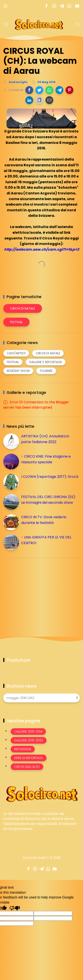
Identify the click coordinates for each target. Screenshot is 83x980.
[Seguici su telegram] (62, 6)
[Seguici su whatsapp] (69, 6)
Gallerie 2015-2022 (29, 740)
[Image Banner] (41, 794)
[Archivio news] (41, 698)
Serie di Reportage (29, 758)
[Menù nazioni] (5, 6)
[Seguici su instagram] (54, 6)
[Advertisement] (36, 592)
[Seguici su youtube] (77, 6)
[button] (29, 90)
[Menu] (6, 24)
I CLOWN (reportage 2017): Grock (50, 477)
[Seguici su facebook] (46, 6)
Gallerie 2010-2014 (28, 732)
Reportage (23, 749)
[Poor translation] (15, 908)
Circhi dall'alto (27, 767)
